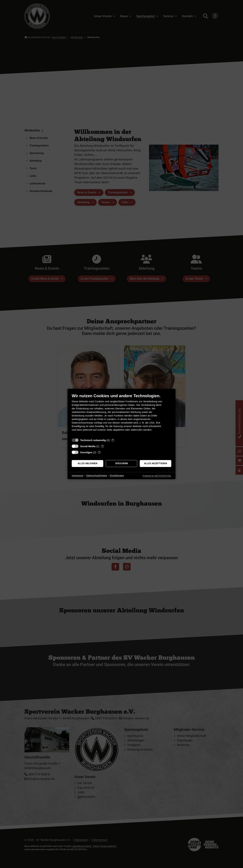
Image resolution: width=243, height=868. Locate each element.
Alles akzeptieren (156, 463)
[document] (122, 415)
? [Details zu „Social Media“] (102, 446)
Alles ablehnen (87, 463)
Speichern (122, 463)
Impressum (78, 476)
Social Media (88, 446)
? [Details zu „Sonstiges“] (99, 452)
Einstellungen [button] (117, 476)
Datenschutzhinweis (97, 476)
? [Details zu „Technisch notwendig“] (113, 440)
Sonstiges (86, 452)
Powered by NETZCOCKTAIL (157, 476)
